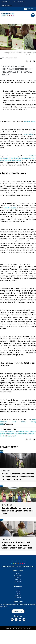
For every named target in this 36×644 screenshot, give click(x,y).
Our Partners (18, 575)
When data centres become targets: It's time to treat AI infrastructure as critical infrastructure (18, 477)
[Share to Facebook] (27, 61)
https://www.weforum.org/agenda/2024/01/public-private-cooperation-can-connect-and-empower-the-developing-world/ (18, 434)
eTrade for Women (19, 2)
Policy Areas (18, 582)
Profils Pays (18, 580)
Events (18, 591)
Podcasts (18, 595)
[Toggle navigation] (33, 15)
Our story (18, 573)
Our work (18, 578)
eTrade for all (6, 2)
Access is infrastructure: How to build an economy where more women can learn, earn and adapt (17, 545)
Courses (18, 589)
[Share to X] (30, 61)
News (18, 593)
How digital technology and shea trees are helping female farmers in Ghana (17, 511)
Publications (18, 597)
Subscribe (18, 611)
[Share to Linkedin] (34, 61)
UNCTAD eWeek (7, 5)
